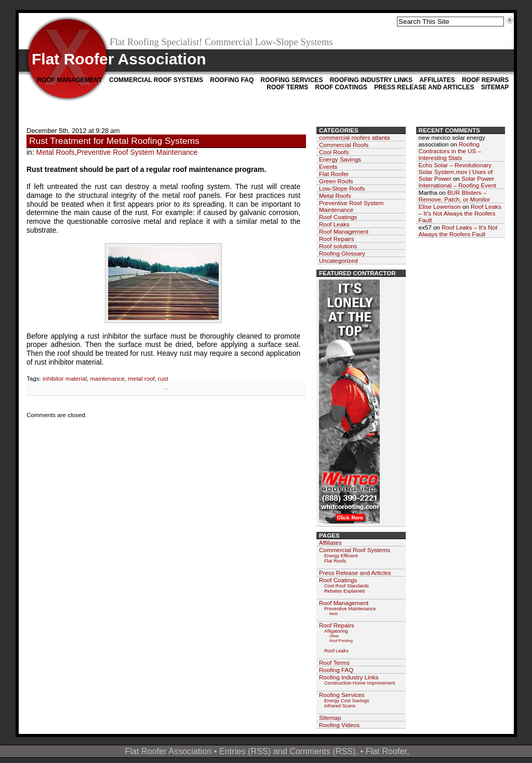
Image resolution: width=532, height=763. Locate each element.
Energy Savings (340, 159)
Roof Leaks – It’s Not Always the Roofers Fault (460, 213)
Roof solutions (338, 246)
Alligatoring (336, 631)
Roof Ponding (341, 641)
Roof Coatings (341, 87)
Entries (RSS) (245, 751)
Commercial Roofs (344, 145)
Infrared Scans (340, 706)
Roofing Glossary (342, 253)
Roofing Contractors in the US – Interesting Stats (450, 151)
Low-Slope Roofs (342, 188)
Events (328, 166)
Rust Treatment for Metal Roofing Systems (114, 141)
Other (334, 636)
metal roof (141, 378)
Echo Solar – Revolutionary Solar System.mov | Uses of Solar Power (456, 172)
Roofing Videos (339, 725)
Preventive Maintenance (350, 609)
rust (163, 378)
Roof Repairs (485, 80)
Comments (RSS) (322, 751)
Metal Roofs (56, 152)
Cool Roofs (334, 152)
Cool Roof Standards (347, 586)
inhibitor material (65, 378)
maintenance (107, 378)
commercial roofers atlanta (355, 137)
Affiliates (437, 80)
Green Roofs (336, 181)
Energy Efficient (341, 556)
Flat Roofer (334, 174)
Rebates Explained (344, 591)
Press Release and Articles (424, 87)
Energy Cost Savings (347, 701)
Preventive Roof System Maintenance (137, 152)
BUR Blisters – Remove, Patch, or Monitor (455, 196)
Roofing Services (292, 80)
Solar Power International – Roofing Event (458, 182)
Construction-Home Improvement (360, 683)
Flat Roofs (335, 561)
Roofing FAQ (232, 80)
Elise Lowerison (440, 206)
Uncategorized (338, 260)
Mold (334, 614)
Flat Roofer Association (119, 59)
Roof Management (69, 80)
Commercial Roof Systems (156, 80)
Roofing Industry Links (371, 80)
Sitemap (495, 87)
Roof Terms (287, 87)
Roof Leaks (334, 224)
